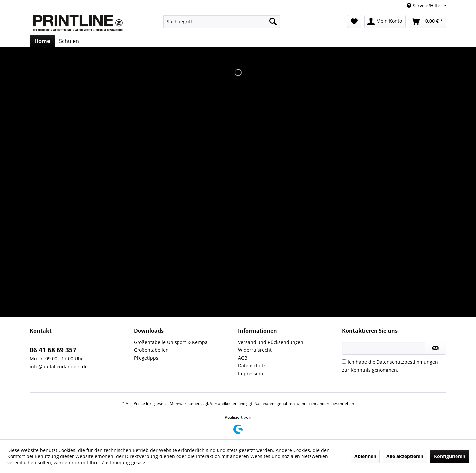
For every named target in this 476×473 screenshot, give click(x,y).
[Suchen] (273, 21)
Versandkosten (224, 403)
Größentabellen (151, 350)
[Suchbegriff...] (222, 21)
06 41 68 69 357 (53, 350)
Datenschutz (252, 365)
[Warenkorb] (427, 21)
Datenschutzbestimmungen (407, 362)
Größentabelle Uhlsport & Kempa (171, 342)
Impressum (251, 373)
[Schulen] (69, 41)
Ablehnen (365, 456)
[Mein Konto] (385, 21)
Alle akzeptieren (405, 456)
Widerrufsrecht (255, 350)
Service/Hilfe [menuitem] (424, 5)
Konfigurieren (450, 456)
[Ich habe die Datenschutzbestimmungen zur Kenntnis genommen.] (344, 362)
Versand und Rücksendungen (271, 342)
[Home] (42, 41)
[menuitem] (222, 21)
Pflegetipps (146, 358)
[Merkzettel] (354, 21)
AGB (243, 358)
